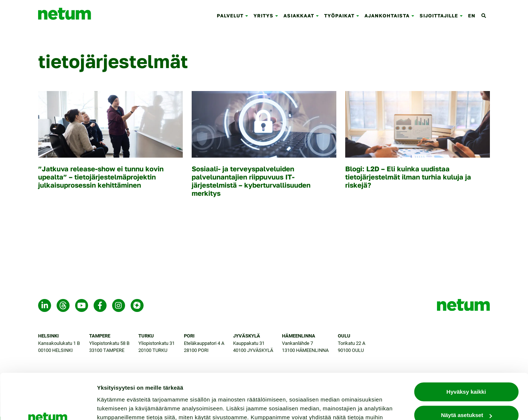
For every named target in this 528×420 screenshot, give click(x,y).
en (472, 16)
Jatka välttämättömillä (466, 397)
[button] (248, 16)
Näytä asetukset (118, 405)
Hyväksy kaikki (466, 351)
